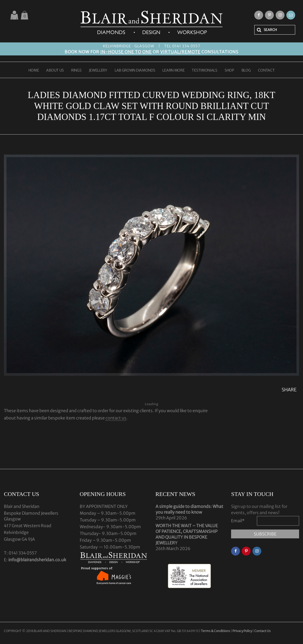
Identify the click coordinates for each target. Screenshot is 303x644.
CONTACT (266, 71)
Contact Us (262, 631)
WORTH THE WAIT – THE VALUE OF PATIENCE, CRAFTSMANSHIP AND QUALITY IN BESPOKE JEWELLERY (187, 534)
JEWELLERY (98, 71)
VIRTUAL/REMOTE (180, 52)
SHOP (229, 71)
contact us (116, 418)
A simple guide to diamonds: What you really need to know (189, 509)
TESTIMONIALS (204, 71)
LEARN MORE (173, 71)
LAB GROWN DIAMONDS (135, 71)
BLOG (246, 71)
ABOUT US (55, 71)
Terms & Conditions (216, 631)
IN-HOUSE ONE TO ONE (126, 52)
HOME (34, 71)
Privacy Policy (242, 631)
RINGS (76, 71)
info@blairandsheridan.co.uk (37, 560)
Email (238, 521)
